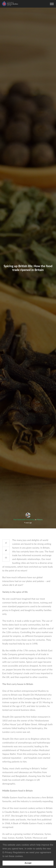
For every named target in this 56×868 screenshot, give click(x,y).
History (40, 520)
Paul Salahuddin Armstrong (24, 520)
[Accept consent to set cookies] (28, 863)
